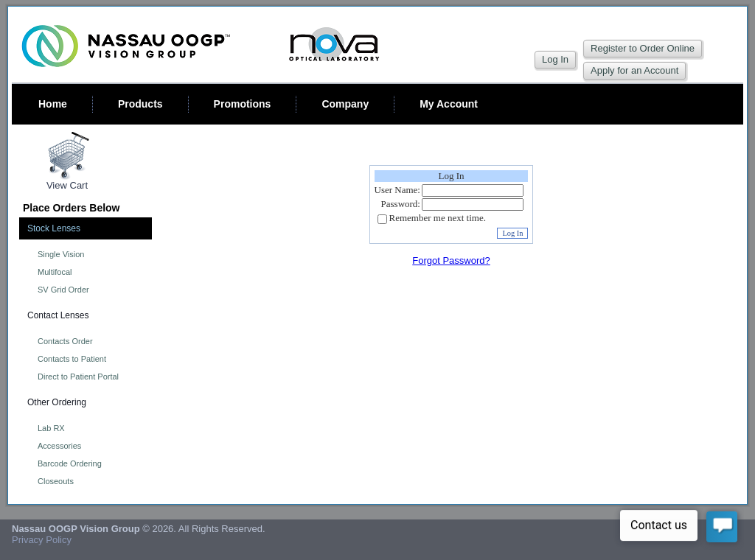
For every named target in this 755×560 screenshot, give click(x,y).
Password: (401, 204)
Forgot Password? (451, 260)
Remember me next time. (438, 218)
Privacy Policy (42, 540)
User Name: (397, 190)
